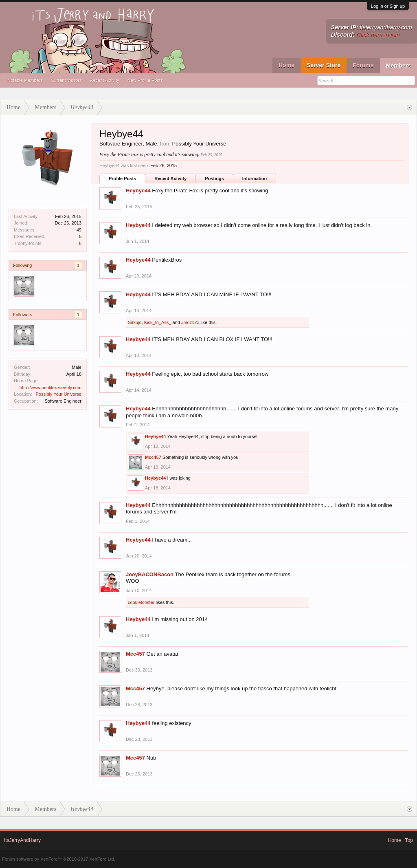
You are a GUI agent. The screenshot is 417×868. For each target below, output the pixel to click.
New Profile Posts (145, 80)
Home (286, 65)
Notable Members (25, 80)
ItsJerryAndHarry (22, 840)
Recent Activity (104, 80)
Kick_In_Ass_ (158, 322)
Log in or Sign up (388, 6)
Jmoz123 (190, 322)
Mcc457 (153, 457)
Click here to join (378, 35)
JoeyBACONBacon (150, 574)
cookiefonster (141, 602)
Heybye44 (138, 191)
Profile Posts (122, 178)
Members (398, 66)
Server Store (324, 65)
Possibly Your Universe (58, 394)
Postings (214, 178)
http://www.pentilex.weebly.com (50, 388)
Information (255, 178)
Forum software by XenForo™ (59, 859)
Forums (363, 65)
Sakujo (135, 322)
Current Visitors (66, 80)
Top (409, 840)
